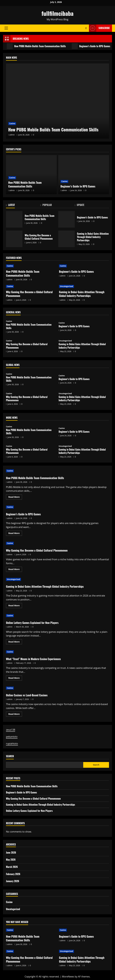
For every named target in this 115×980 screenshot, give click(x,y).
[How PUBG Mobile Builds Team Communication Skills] (57, 101)
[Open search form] (86, 28)
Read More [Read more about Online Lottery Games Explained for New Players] (15, 642)
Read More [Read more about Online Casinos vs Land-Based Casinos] (15, 715)
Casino (12, 123)
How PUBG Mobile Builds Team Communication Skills (36, 46)
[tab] (23, 206)
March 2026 (12, 867)
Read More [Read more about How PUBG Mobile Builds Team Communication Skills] (15, 497)
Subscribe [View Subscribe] (99, 28)
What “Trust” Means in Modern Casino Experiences (33, 659)
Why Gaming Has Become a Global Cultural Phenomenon (14, 239)
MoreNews (68, 977)
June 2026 (11, 853)
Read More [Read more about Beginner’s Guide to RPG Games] (15, 534)
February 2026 (13, 874)
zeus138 (11, 730)
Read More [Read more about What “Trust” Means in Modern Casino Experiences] (15, 678)
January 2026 (13, 881)
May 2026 (11, 860)
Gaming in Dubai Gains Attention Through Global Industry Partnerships (66, 239)
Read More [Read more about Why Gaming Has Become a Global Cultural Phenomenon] (15, 570)
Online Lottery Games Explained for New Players (32, 623)
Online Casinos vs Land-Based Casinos (27, 695)
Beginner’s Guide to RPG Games (91, 46)
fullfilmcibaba (57, 13)
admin (12, 135)
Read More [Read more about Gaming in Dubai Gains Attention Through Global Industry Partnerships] (15, 606)
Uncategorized (66, 286)
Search (10, 756)
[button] (6, 28)
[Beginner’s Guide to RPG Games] (84, 175)
